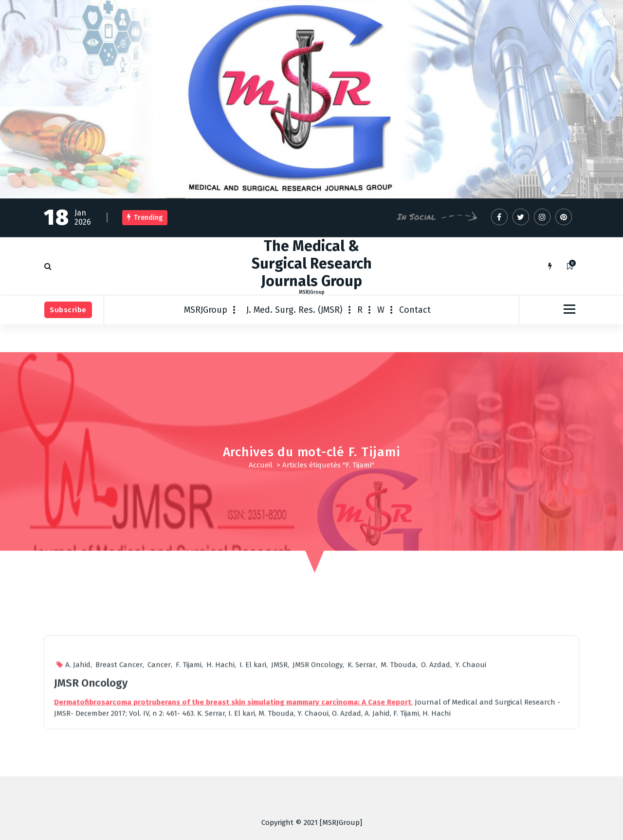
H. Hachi (220, 780)
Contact (415, 310)
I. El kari (253, 780)
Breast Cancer (119, 780)
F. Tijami (189, 780)
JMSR (279, 780)
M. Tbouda (398, 780)
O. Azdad (436, 780)
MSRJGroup (206, 310)
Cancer (159, 780)
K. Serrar (362, 780)
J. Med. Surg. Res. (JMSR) (294, 310)
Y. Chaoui (471, 780)
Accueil (261, 465)
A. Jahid (78, 780)
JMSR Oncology (318, 780)
